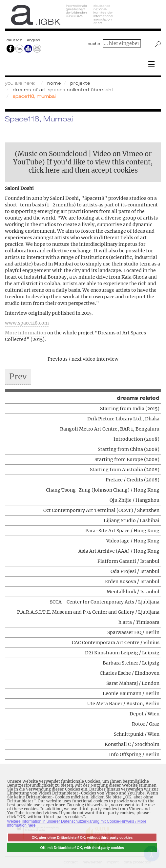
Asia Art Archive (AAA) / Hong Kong (119, 551)
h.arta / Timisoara (139, 622)
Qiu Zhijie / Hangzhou (135, 500)
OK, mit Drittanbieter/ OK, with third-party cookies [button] (82, 848)
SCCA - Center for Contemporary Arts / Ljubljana (105, 602)
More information (26, 333)
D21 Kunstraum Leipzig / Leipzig (122, 653)
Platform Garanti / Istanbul (128, 561)
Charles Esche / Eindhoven (130, 673)
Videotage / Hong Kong (133, 541)
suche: (95, 44)
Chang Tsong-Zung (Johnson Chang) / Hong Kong (103, 490)
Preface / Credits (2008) (133, 480)
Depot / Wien (145, 714)
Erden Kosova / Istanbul (132, 582)
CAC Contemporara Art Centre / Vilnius (116, 643)
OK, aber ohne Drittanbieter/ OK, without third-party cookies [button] (82, 837)
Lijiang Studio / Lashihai (132, 520)
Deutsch (15, 40)
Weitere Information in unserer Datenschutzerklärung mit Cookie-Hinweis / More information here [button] (77, 823)
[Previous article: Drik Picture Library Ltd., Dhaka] (18, 377)
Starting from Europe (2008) (127, 459)
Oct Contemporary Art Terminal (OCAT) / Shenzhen (101, 510)
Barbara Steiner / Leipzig (131, 663)
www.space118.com (27, 323)
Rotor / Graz (146, 724)
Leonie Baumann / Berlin (131, 693)
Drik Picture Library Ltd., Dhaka (123, 419)
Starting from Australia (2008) (125, 470)
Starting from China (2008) (129, 449)
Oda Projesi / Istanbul (135, 571)
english (34, 40)
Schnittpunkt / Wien (137, 734)
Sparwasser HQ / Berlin (133, 632)
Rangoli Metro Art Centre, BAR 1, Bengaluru (110, 429)
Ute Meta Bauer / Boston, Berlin (123, 704)
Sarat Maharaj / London (133, 683)
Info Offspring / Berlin (134, 754)
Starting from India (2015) (130, 409)
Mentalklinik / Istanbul (133, 592)
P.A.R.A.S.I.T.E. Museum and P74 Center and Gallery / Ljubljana (88, 612)
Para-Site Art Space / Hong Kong (122, 531)
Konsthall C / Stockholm (132, 744)
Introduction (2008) (136, 439)
